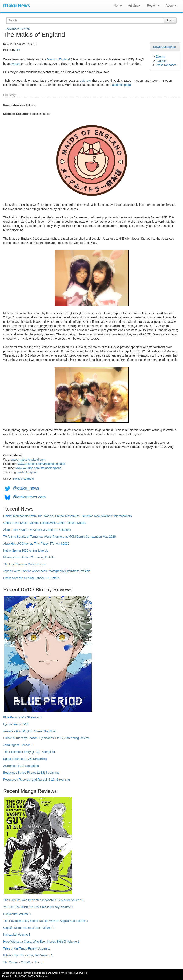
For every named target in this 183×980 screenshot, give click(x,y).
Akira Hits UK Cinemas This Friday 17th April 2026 (36, 544)
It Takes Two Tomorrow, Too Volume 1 (28, 955)
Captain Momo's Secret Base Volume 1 (29, 928)
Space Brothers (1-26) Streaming (25, 759)
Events (160, 56)
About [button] (171, 5)
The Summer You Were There (23, 962)
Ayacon (15, 64)
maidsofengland (27, 472)
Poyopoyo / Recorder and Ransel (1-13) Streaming (36, 780)
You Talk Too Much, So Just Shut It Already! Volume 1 (38, 907)
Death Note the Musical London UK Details (31, 578)
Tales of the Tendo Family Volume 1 (27, 948)
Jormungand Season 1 (18, 745)
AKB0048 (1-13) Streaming (21, 766)
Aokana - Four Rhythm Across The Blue (29, 731)
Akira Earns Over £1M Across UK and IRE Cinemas (37, 530)
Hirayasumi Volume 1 (17, 914)
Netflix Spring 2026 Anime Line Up (26, 550)
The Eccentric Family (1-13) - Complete (29, 752)
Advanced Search (18, 29)
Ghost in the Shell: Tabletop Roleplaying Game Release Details (45, 523)
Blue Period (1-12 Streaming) (22, 717)
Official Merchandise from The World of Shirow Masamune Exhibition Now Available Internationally (68, 516)
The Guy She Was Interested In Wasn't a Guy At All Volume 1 (43, 900)
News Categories (164, 47)
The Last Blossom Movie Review (25, 564)
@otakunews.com (29, 497)
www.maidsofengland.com (28, 460)
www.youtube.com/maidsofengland (39, 468)
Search (170, 21)
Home (118, 5)
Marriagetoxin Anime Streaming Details (29, 557)
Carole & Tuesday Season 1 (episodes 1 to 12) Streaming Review (46, 738)
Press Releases (166, 65)
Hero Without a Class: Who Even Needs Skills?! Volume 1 (41, 942)
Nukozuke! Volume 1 (17, 935)
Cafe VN (85, 81)
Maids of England (58, 59)
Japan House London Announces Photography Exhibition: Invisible (47, 571)
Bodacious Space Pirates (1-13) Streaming (31, 773)
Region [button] (153, 5)
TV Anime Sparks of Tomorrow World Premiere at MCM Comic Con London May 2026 (59, 537)
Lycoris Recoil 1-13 (16, 724)
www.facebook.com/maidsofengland (41, 464)
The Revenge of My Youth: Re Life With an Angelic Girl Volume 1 (46, 921)
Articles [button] (134, 5)
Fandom (161, 61)
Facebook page (121, 85)
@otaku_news (26, 488)
